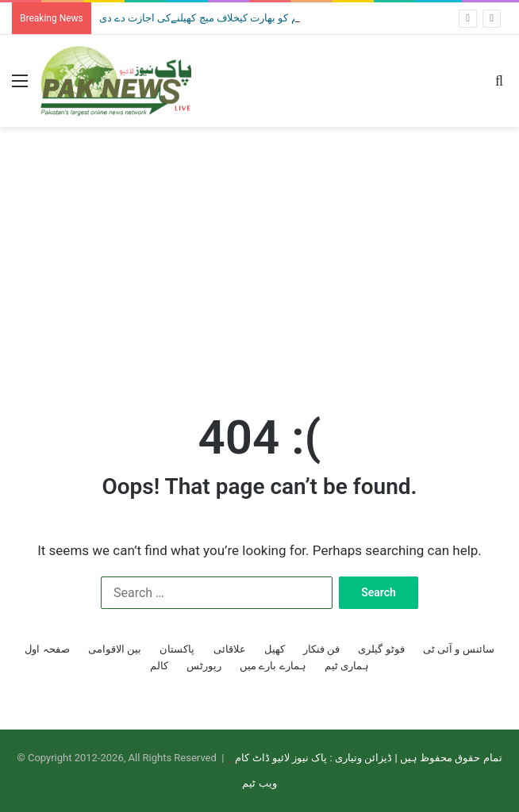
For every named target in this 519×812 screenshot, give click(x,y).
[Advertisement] (259, 254)
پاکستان (177, 649)
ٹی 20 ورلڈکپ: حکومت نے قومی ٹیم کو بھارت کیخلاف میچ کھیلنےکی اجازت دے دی (273, 18)
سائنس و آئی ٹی (459, 649)
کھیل (275, 649)
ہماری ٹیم (347, 666)
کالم (159, 666)
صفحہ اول (47, 649)
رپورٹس (204, 666)
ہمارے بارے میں (273, 666)
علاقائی (230, 649)
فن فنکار (321, 649)
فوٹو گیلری (381, 649)
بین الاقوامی (115, 649)
